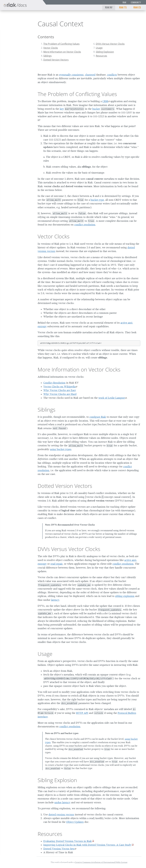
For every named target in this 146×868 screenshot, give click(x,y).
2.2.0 (25, 17)
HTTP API (82, 713)
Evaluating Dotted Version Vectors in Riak (68, 841)
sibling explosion (125, 596)
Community (136, 2)
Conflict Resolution (54, 383)
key (62, 109)
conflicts (112, 75)
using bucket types (61, 449)
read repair (57, 564)
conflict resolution (85, 225)
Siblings (47, 56)
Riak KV (109, 7)
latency (55, 600)
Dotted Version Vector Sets (59, 849)
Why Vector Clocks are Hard (60, 394)
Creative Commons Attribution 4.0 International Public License (101, 862)
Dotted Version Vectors (56, 60)
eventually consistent (71, 75)
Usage (99, 48)
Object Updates (75, 822)
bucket (96, 109)
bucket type (97, 200)
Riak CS (137, 7)
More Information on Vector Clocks (62, 52)
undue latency (62, 802)
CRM (105, 101)
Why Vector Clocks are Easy (60, 390)
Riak (124, 2)
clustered (90, 75)
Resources (101, 56)
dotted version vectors (61, 815)
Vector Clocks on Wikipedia (59, 387)
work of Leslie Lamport (112, 398)
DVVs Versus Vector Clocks (110, 44)
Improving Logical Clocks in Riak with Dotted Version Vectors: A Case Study (87, 845)
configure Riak (98, 417)
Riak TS (123, 7)
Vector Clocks (51, 48)
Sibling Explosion (105, 52)
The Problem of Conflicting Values (61, 44)
